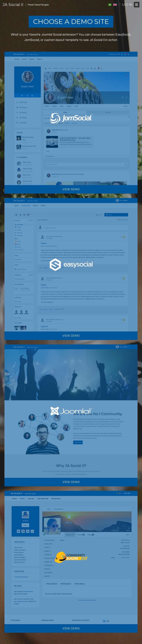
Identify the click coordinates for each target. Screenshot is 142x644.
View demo (71, 189)
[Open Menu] (137, 5)
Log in (127, 5)
